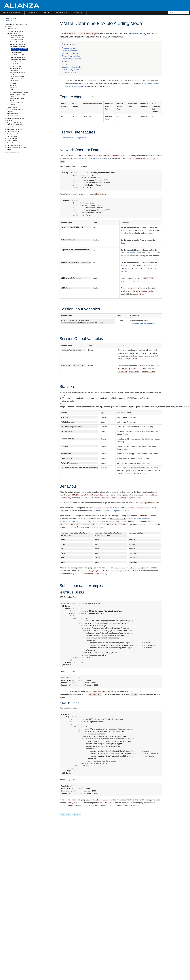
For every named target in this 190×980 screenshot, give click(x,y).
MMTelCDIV (14, 83)
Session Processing (13, 132)
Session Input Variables (71, 56)
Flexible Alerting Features (18, 46)
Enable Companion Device (15, 145)
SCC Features (13, 107)
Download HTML (78, 13)
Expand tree (16, 152)
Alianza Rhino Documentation (12, 13)
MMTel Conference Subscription (16, 69)
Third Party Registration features (16, 110)
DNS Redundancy (12, 136)
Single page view (61, 13)
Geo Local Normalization (18, 57)
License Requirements (13, 143)
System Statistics (12, 141)
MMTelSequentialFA (77, 86)
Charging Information (13, 134)
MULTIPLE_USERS (72, 70)
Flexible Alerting (139, 33)
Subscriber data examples (72, 67)
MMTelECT (13, 88)
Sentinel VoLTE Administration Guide (16, 25)
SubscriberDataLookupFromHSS (75, 138)
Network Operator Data (71, 53)
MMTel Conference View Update (17, 73)
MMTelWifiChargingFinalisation (19, 92)
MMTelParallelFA (153, 83)
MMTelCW (13, 85)
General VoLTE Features (16, 31)
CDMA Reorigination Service (15, 118)
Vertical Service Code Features (17, 104)
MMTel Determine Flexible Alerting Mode (20, 49)
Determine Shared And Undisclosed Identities (17, 39)
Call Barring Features (17, 35)
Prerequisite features (70, 51)
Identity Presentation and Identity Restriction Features (19, 63)
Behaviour (66, 64)
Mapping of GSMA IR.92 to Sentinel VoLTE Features (15, 124)
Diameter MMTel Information (19, 44)
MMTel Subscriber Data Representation (17, 80)
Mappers (9, 121)
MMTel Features (13, 33)
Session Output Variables (71, 59)
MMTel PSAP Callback (17, 77)
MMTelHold (13, 90)
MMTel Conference (16, 66)
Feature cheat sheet (69, 48)
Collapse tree (9, 152)
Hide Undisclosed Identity (18, 60)
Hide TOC (47, 13)
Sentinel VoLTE (32, 13)
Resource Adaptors (13, 138)
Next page (77, 814)
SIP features (12, 29)
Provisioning (10, 127)
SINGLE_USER (70, 72)
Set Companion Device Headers (17, 100)
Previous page (65, 814)
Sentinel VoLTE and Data (14, 129)
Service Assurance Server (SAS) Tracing (17, 148)
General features (13, 116)
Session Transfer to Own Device (18, 95)
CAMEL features (13, 113)
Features (9, 27)
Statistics (65, 62)
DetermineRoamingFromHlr (18, 42)
